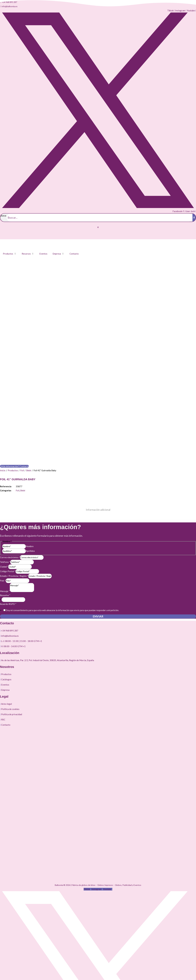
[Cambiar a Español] (4, 236)
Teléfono (5, 450)
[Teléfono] (22, 450)
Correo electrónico (10, 445)
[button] (98, 227)
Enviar (98, 504)
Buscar (3, 218)
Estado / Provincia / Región (14, 464)
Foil (22, 358)
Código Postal (8, 459)
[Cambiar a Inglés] (9, 236)
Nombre (30, 434)
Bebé (29, 358)
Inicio (3, 358)
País (3, 469)
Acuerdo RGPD (8, 492)
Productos (13, 358)
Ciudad (4, 455)
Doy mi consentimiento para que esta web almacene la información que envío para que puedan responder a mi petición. (62, 498)
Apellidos (30, 439)
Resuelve (5, 483)
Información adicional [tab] (98, 398)
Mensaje (5, 479)
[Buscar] (194, 218)
